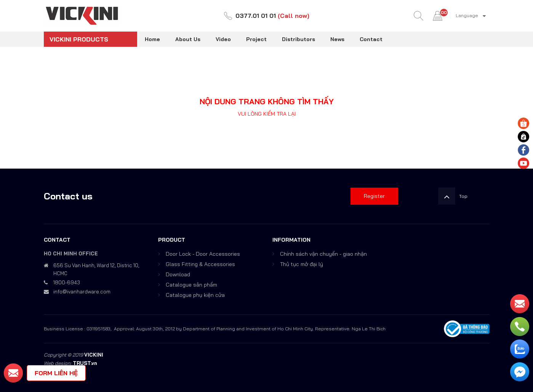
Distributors (299, 39)
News (337, 39)
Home (152, 39)
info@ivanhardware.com (82, 292)
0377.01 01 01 (256, 16)
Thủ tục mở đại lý (302, 264)
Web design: (58, 363)
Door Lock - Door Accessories (203, 254)
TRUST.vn (85, 363)
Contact (371, 39)
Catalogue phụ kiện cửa (195, 295)
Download (178, 274)
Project (256, 39)
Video (223, 39)
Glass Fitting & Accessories (200, 264)
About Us (188, 39)
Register (374, 196)
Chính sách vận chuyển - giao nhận (323, 254)
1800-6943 (67, 282)
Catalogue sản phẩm (191, 285)
